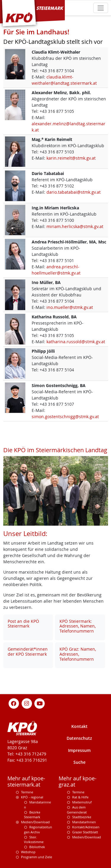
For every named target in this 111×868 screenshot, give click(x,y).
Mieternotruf (82, 802)
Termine (27, 792)
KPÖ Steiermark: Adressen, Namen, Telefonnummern (78, 626)
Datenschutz (79, 738)
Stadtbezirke (82, 817)
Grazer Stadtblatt (85, 832)
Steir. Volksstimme (34, 840)
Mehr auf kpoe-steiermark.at (26, 782)
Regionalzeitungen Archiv (38, 830)
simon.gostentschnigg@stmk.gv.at (65, 417)
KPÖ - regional (32, 797)
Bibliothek (37, 847)
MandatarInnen (84, 822)
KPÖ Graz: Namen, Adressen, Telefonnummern (78, 654)
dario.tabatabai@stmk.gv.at (74, 192)
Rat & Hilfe (80, 797)
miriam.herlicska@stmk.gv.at (75, 226)
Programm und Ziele (37, 857)
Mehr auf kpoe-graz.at (78, 782)
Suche (79, 762)
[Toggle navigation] (100, 8)
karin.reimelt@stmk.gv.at (71, 158)
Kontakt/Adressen (86, 827)
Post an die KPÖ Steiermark (23, 624)
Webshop (28, 852)
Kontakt (79, 726)
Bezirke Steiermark (32, 815)
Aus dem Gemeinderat (77, 810)
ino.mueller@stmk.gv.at (70, 307)
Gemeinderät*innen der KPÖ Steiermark (28, 652)
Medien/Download (35, 822)
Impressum (79, 750)
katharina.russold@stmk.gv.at (76, 342)
